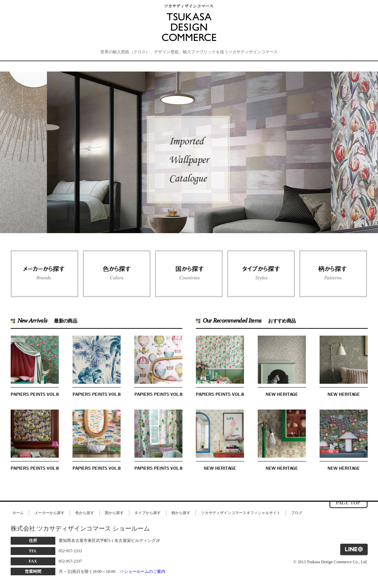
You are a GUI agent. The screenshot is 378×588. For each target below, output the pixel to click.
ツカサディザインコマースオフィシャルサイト (241, 513)
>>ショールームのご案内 (142, 571)
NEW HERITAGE (282, 394)
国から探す (114, 513)
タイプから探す (148, 513)
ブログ (297, 513)
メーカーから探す (49, 513)
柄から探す (181, 513)
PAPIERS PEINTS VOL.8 (35, 394)
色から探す (85, 513)
